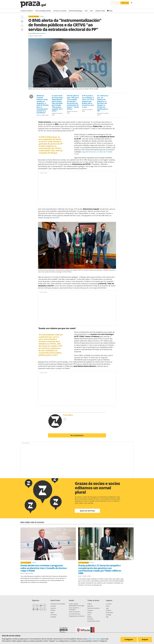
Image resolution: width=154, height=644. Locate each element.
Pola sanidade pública (43, 11)
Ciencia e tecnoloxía (93, 608)
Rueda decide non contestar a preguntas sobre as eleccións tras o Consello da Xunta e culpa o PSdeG (44, 568)
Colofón (53, 610)
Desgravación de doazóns (77, 616)
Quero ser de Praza (87, 511)
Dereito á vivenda (60, 11)
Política (42, 16)
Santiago (109, 615)
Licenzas (53, 608)
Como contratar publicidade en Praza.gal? (77, 605)
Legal (52, 612)
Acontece (90, 610)
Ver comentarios (77, 435)
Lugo (107, 608)
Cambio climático (27, 11)
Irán (86, 11)
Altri (91, 11)
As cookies (54, 615)
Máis (111, 11)
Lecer (89, 615)
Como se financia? (74, 612)
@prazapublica (41, 33)
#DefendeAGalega (75, 11)
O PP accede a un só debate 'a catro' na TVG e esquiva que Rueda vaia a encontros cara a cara (88, 101)
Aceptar (145, 639)
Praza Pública (32, 33)
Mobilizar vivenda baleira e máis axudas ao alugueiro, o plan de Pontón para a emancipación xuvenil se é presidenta (43, 104)
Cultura (90, 612)
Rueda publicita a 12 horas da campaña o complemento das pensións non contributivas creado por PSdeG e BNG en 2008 (100, 569)
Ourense (109, 610)
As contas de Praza (75, 614)
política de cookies (94, 639)
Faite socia (125, 3)
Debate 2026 (100, 11)
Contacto (53, 606)
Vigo (107, 617)
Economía (90, 619)
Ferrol (108, 606)
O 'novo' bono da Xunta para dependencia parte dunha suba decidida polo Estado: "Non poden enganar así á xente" (57, 103)
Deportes (90, 606)
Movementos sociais (94, 621)
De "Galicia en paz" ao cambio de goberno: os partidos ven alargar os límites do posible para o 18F (103, 103)
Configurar (129, 639)
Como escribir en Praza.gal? (74, 609)
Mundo (90, 617)
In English (53, 617)
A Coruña (109, 604)
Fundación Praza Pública (58, 604)
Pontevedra (109, 612)
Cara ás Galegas (34, 16)
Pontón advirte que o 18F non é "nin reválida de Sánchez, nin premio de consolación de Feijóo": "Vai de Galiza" (73, 102)
